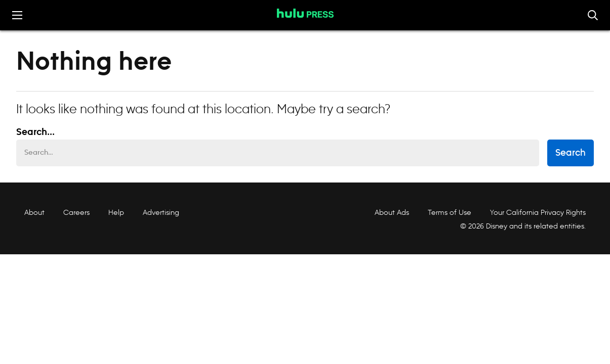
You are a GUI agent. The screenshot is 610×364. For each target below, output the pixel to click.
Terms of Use (450, 212)
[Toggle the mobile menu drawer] (17, 15)
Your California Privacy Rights (538, 212)
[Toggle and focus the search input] (593, 15)
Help (116, 212)
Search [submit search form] (571, 153)
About (34, 212)
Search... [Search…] (35, 132)
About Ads (391, 213)
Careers (76, 212)
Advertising (161, 212)
